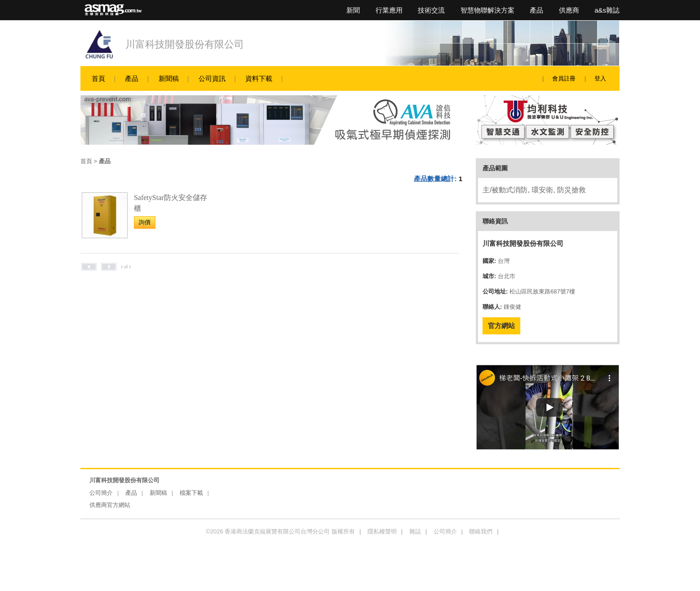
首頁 (98, 78)
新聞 (353, 10)
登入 (600, 78)
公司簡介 (101, 493)
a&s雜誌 (607, 10)
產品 (536, 10)
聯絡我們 (481, 531)
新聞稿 (169, 78)
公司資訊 (212, 78)
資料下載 (259, 78)
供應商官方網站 (110, 505)
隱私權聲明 (382, 531)
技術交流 (431, 10)
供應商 (569, 10)
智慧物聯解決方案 (487, 10)
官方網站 (501, 326)
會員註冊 (564, 78)
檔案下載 (191, 493)
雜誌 (415, 531)
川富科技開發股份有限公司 (185, 44)
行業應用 (389, 10)
